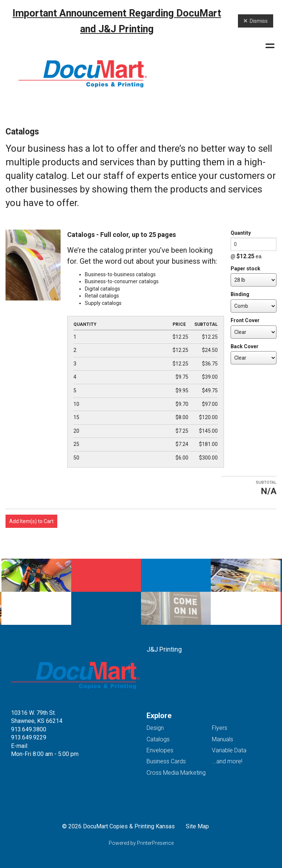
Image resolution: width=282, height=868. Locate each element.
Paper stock (245, 269)
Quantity (241, 233)
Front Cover (245, 320)
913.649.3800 (29, 729)
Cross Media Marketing (176, 773)
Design (155, 728)
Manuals (223, 739)
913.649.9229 (29, 737)
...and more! (227, 761)
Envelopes (160, 750)
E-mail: (20, 746)
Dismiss (256, 21)
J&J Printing (164, 649)
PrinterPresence (155, 843)
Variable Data (229, 750)
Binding (240, 294)
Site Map (197, 826)
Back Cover (245, 346)
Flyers (220, 728)
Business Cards (166, 761)
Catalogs (158, 739)
